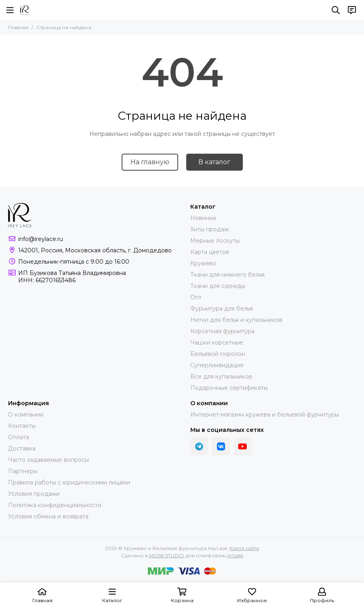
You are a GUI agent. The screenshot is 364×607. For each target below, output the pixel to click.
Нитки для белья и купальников (236, 320)
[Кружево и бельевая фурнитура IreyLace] (25, 10)
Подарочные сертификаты (229, 388)
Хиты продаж (209, 229)
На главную (150, 162)
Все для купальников (221, 376)
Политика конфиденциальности (55, 505)
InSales (235, 555)
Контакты (22, 426)
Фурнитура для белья (222, 309)
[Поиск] (336, 10)
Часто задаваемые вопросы (48, 460)
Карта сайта (244, 548)
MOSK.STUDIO (167, 555)
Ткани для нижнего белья (227, 275)
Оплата (19, 437)
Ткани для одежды (218, 286)
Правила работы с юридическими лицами (69, 482)
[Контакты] (352, 10)
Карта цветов (210, 252)
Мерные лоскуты (215, 241)
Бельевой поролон (218, 354)
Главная (18, 27)
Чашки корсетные (217, 343)
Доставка (22, 448)
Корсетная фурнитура (222, 331)
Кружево (203, 263)
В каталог (214, 162)
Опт (196, 297)
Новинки (203, 218)
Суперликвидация (217, 365)
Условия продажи (34, 494)
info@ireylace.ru (41, 239)
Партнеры (23, 471)
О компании (26, 415)
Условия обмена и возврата (48, 516)
